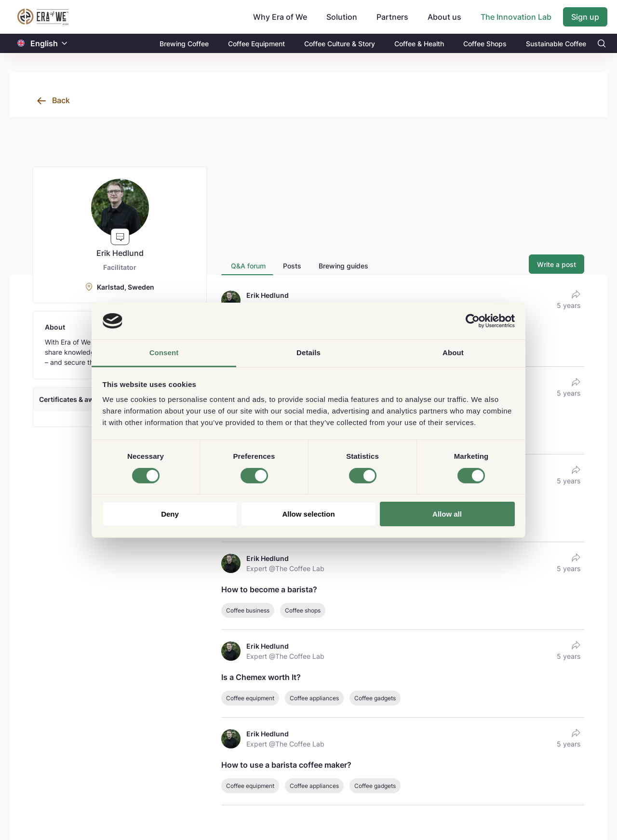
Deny (170, 514)
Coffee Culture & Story (340, 44)
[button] (65, 44)
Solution (342, 17)
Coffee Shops (485, 44)
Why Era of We (280, 17)
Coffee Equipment (256, 44)
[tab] (247, 266)
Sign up (585, 17)
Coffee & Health (419, 44)
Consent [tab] (164, 353)
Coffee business (248, 610)
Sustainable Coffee (556, 44)
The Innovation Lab (516, 17)
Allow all (447, 514)
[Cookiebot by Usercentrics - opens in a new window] (473, 321)
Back (61, 100)
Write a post (557, 264)
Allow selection (308, 514)
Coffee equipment (250, 698)
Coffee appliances (314, 698)
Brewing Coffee (184, 44)
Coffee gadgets (375, 698)
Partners (392, 17)
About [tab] (453, 353)
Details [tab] (308, 353)
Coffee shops (303, 610)
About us (444, 17)
